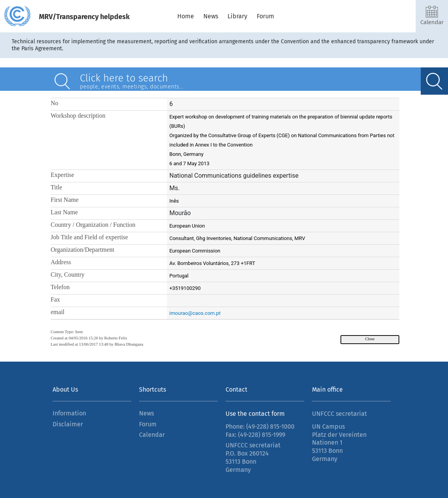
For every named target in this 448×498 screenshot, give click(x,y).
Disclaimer (68, 424)
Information (69, 413)
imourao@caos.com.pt (195, 313)
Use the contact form (255, 414)
